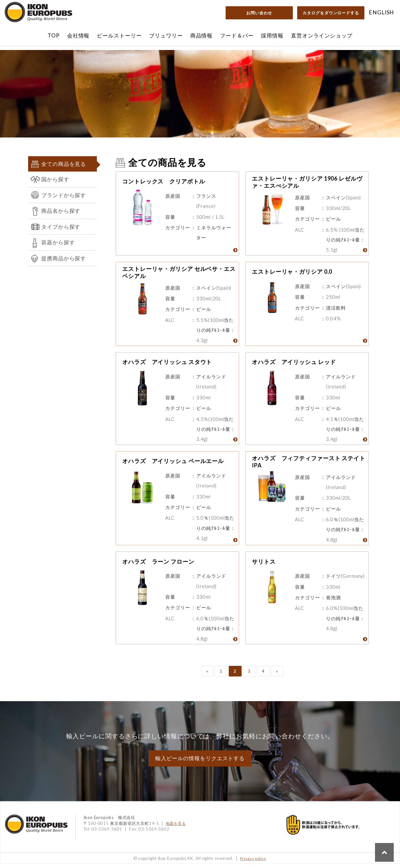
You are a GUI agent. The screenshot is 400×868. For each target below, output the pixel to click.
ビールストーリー (119, 35)
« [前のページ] (207, 675)
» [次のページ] (277, 675)
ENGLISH (381, 12)
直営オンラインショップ (322, 35)
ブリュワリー (166, 35)
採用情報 (272, 35)
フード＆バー (237, 35)
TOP (54, 35)
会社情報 (78, 35)
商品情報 (202, 35)
